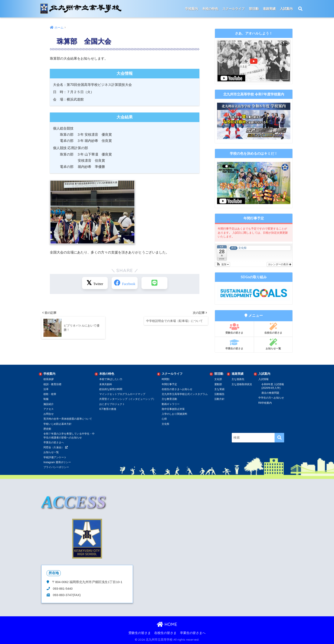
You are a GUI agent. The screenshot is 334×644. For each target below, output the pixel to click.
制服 (46, 399)
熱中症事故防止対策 (173, 409)
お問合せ (49, 414)
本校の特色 (210, 9)
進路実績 (269, 9)
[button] (222, 264)
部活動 (254, 9)
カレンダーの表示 (280, 264)
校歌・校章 (50, 394)
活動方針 (219, 399)
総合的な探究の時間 (111, 389)
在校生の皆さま (273, 328)
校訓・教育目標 (52, 384)
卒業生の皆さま (234, 344)
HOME (167, 624)
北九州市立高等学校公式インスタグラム (185, 394)
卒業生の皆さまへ (54, 442)
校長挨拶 (49, 379)
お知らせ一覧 (273, 344)
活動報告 (219, 394)
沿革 (46, 389)
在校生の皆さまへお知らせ (177, 389)
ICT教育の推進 (108, 409)
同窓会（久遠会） (54, 447)
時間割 (166, 379)
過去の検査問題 (270, 393)
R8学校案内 (265, 403)
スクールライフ (234, 9)
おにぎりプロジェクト (112, 404)
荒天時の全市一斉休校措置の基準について (68, 419)
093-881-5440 (62, 589)
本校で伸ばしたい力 (111, 379)
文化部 (218, 379)
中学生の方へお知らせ (271, 398)
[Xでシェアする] (95, 283)
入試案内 (286, 9)
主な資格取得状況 (242, 384)
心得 (164, 419)
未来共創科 (106, 384)
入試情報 (263, 379)
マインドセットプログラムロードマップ (122, 394)
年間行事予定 (169, 384)
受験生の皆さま (234, 328)
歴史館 (47, 429)
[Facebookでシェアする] (125, 283)
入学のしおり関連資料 (174, 414)
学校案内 (191, 9)
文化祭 (166, 424)
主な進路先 (238, 379)
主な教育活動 (169, 399)
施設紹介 (49, 404)
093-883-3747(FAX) (66, 595)
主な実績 (219, 389)
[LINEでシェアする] (154, 283)
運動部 (218, 384)
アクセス (49, 409)
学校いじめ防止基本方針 (58, 424)
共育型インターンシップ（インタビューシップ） (127, 399)
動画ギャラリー (171, 404)
